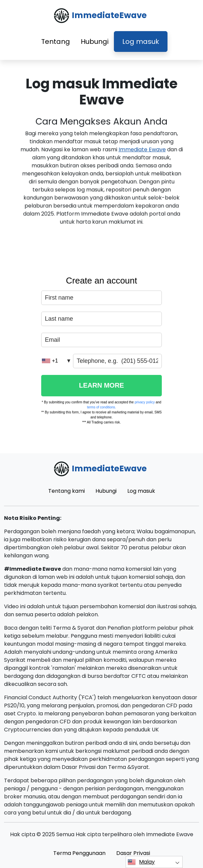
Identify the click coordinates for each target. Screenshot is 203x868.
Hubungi (95, 42)
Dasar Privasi (133, 853)
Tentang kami (66, 491)
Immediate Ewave (142, 149)
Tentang (56, 42)
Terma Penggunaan (79, 853)
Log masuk (141, 42)
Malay (141, 862)
